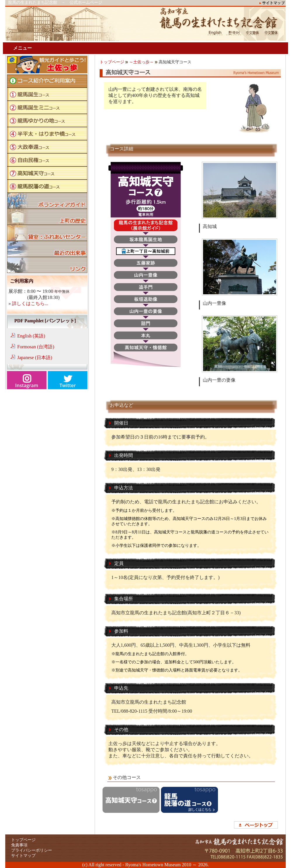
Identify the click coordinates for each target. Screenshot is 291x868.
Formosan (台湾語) (36, 347)
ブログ (47, 249)
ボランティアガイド (47, 201)
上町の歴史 (47, 217)
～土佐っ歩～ (141, 62)
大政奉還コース (47, 147)
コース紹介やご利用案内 (47, 81)
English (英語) (31, 336)
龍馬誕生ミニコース (47, 107)
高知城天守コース (47, 173)
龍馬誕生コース (47, 94)
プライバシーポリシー (32, 850)
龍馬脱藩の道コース (47, 186)
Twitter (68, 385)
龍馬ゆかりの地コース (47, 120)
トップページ (112, 62)
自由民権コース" (47, 160)
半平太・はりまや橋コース (47, 134)
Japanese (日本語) (35, 358)
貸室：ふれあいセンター (47, 233)
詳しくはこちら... (30, 303)
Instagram (27, 385)
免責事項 (19, 845)
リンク (47, 265)
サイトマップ (23, 856)
